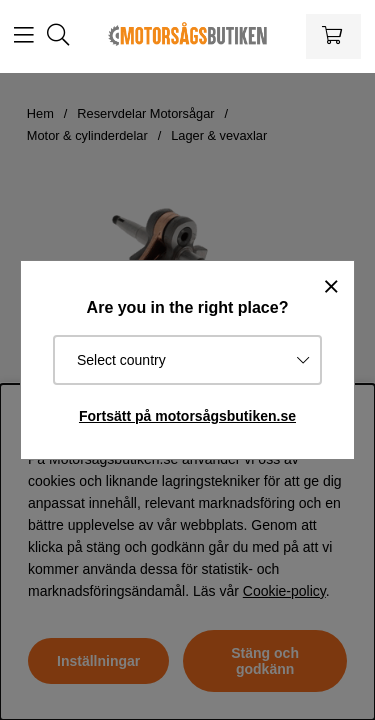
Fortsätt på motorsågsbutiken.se (187, 416)
